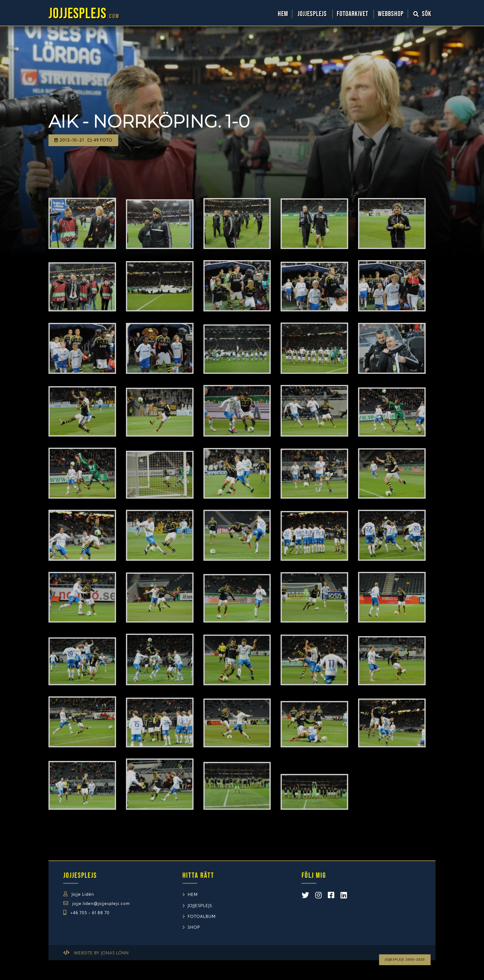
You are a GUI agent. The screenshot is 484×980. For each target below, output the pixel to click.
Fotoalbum (202, 917)
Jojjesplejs (313, 14)
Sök (423, 14)
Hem (283, 14)
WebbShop (391, 14)
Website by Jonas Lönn (101, 953)
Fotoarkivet (353, 14)
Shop (194, 928)
